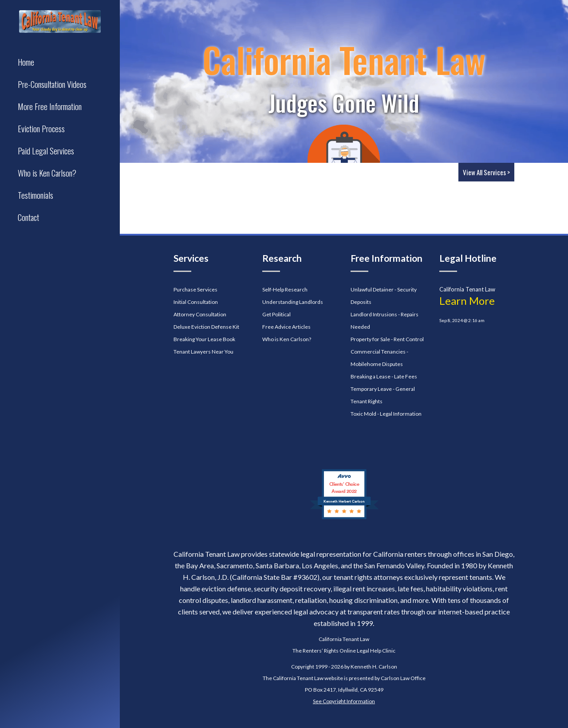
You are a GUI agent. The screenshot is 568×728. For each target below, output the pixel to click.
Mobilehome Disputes (377, 364)
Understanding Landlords (293, 302)
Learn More (467, 301)
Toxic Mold (363, 414)
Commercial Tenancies (378, 352)
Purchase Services (195, 289)
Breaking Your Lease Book (204, 339)
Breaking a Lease (371, 376)
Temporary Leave (371, 389)
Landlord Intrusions (374, 314)
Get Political (276, 314)
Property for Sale (370, 339)
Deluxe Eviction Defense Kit (206, 327)
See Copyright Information (344, 701)
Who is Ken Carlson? (287, 339)
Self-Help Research (285, 289)
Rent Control (409, 339)
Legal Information (401, 414)
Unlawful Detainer (372, 289)
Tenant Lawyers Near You (203, 352)
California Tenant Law (344, 639)
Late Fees (406, 376)
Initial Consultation (196, 302)
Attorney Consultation (200, 314)
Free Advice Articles (286, 327)
